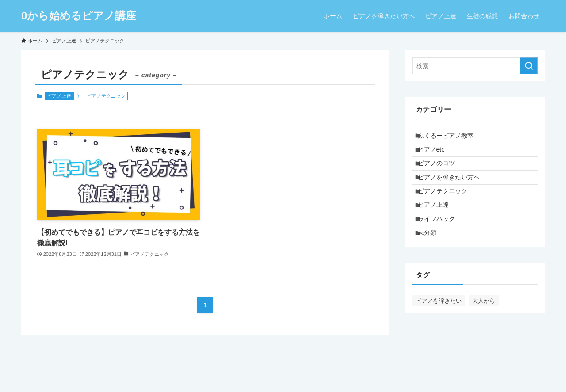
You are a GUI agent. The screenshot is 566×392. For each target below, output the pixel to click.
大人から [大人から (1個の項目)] (484, 337)
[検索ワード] (475, 66)
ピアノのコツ (442, 175)
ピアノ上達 (59, 96)
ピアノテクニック (448, 211)
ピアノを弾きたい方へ (454, 193)
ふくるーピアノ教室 (451, 138)
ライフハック (442, 248)
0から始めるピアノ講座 (79, 16)
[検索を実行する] (529, 66)
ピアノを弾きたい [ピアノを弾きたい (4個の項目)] (439, 337)
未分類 (432, 266)
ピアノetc (437, 156)
